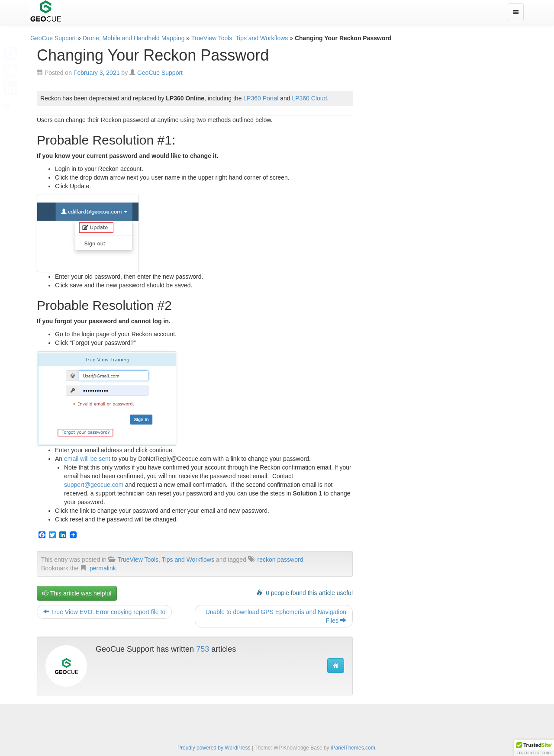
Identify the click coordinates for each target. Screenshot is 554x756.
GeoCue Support (53, 38)
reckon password (280, 560)
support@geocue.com (94, 485)
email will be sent (87, 459)
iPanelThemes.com (353, 748)
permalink (103, 568)
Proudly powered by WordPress (214, 748)
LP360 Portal (261, 98)
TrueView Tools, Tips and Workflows (240, 38)
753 (203, 649)
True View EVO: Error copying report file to (104, 612)
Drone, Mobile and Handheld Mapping (134, 38)
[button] (534, 748)
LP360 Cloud (309, 98)
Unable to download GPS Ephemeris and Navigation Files (276, 616)
